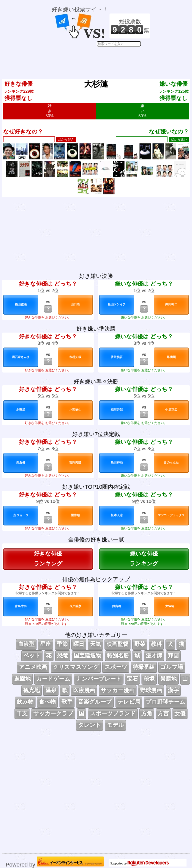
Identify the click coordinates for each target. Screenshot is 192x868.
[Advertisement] (101, 59)
